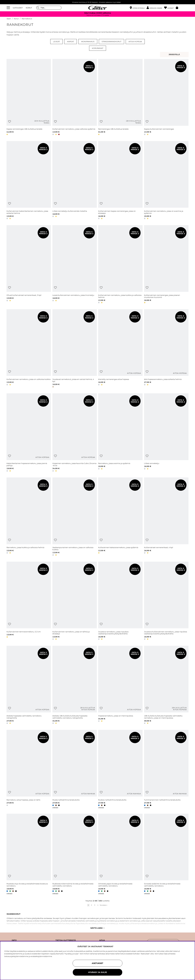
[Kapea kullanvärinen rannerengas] (166, 97)
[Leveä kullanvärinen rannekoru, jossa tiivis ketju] (75, 265)
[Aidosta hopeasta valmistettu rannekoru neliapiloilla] (29, 685)
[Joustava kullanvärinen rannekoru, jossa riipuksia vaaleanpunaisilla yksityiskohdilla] (166, 601)
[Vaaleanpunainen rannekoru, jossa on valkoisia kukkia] (75, 517)
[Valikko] (9, 8)
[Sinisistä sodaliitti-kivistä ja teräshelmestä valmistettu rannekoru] (166, 854)
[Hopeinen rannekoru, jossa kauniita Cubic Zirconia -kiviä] (75, 433)
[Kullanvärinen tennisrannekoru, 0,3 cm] (29, 601)
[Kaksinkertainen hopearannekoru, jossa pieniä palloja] (29, 433)
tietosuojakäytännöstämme (16, 956)
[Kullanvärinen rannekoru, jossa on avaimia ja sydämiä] (166, 181)
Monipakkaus (88, 42)
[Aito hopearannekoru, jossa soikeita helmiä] (166, 349)
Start (9, 19)
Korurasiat (98, 48)
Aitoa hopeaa (135, 42)
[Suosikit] (170, 8)
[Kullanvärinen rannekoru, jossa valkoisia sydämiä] (75, 97)
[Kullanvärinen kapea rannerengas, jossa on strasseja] (120, 181)
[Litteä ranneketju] (166, 433)
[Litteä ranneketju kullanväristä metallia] (75, 181)
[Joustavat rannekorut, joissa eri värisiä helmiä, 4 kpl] (75, 349)
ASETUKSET (97, 963)
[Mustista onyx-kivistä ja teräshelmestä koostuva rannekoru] (29, 854)
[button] (155, 8)
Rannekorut (27, 19)
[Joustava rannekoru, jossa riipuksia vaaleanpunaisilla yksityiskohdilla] (120, 601)
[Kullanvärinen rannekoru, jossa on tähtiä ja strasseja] (75, 601)
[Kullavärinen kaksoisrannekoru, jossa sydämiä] (120, 517)
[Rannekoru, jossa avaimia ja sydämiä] (120, 433)
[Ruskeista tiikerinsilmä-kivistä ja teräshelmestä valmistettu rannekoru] (75, 854)
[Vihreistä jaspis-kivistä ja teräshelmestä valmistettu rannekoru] (120, 854)
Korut (16, 19)
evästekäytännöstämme (41, 956)
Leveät (56, 42)
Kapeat (70, 42)
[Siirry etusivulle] (97, 8)
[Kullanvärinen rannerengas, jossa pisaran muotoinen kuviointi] (166, 265)
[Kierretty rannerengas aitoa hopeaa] (120, 349)
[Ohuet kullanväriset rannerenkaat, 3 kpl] (29, 265)
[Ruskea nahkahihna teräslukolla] (120, 769)
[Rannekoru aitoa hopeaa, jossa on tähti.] (29, 769)
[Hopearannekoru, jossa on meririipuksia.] (120, 685)
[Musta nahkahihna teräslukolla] (75, 769)
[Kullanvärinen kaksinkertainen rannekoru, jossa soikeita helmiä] (29, 181)
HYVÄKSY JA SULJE (97, 972)
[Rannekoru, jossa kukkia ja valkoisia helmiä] (29, 517)
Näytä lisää (98, 928)
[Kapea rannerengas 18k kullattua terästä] (29, 97)
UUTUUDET (18, 8)
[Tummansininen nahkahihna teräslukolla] (166, 769)
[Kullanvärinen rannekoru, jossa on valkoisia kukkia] (29, 349)
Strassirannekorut (111, 42)
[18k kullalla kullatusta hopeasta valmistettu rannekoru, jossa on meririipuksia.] (166, 685)
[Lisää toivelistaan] (10, 122)
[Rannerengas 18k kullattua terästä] (120, 97)
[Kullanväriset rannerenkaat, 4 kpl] (166, 517)
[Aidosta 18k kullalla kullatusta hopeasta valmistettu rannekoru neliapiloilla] (75, 685)
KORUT (29, 8)
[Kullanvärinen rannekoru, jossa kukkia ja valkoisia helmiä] (120, 265)
